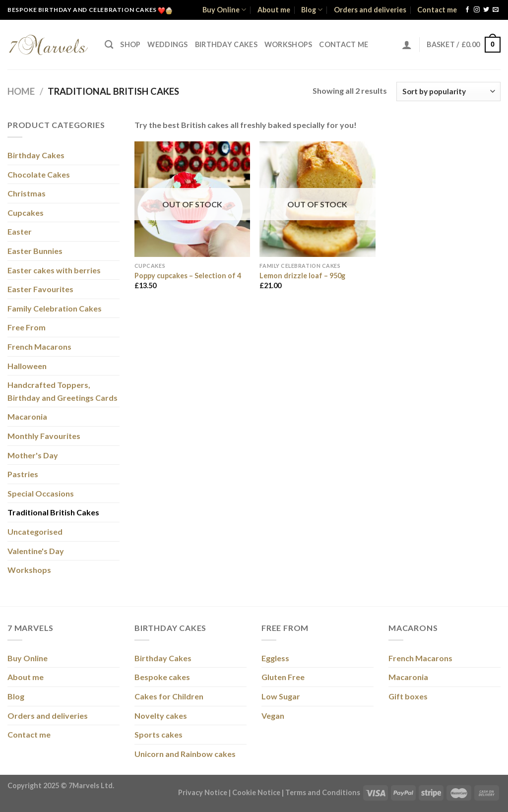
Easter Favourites (40, 289)
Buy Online (224, 10)
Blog (312, 10)
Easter (20, 231)
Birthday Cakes (226, 44)
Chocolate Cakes (39, 174)
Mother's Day (33, 455)
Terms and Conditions (323, 792)
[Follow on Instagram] (477, 10)
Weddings (167, 44)
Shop (130, 44)
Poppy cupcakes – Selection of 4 (188, 276)
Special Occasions (41, 493)
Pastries (23, 474)
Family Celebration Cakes (55, 308)
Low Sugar (281, 696)
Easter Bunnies (35, 251)
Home (21, 91)
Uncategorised (35, 531)
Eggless (275, 658)
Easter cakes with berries (54, 270)
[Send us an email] (496, 10)
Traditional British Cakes (53, 512)
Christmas (27, 193)
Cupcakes (26, 213)
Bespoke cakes (162, 677)
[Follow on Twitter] (486, 10)
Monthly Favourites (44, 436)
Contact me (437, 10)
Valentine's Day (36, 551)
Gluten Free (283, 677)
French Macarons (39, 346)
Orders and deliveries (370, 10)
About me (274, 10)
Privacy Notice (203, 792)
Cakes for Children (169, 696)
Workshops (288, 44)
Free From (27, 327)
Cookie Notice (256, 792)
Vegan (273, 716)
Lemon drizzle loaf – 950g (302, 276)
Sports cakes (159, 734)
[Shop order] (448, 92)
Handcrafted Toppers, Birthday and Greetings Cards (63, 391)
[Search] (109, 45)
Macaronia (27, 416)
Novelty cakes (161, 716)
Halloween (27, 366)
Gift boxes (408, 696)
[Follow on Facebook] (467, 10)
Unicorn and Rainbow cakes (185, 754)
